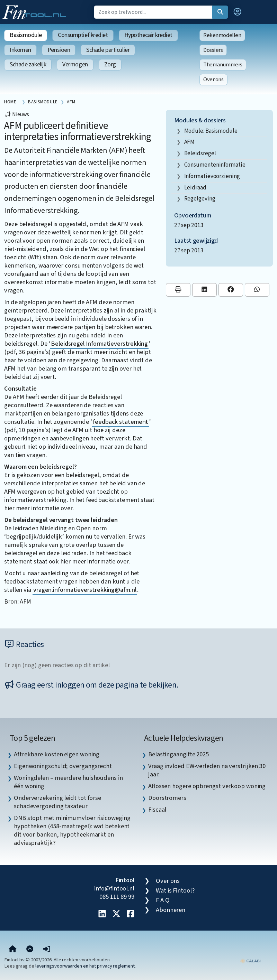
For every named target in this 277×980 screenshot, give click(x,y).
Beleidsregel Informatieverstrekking (99, 344)
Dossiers (213, 50)
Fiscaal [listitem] (157, 810)
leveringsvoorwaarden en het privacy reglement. (86, 966)
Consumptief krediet (83, 35)
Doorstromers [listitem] (167, 798)
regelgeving (200, 199)
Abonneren (171, 910)
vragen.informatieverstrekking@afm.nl (85, 590)
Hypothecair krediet (148, 35)
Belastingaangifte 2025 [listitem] (178, 754)
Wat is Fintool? (175, 890)
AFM (190, 142)
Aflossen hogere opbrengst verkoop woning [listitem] (207, 786)
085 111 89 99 (117, 897)
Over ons (213, 80)
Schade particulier (108, 50)
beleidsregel (200, 153)
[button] (238, 12)
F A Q (163, 900)
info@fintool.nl (114, 888)
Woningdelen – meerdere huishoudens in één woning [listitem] (68, 782)
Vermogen (75, 64)
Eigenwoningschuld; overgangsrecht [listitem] (63, 766)
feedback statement (120, 422)
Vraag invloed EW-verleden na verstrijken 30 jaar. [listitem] (207, 770)
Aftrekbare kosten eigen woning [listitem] (57, 754)
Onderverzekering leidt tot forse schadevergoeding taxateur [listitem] (57, 802)
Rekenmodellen (222, 35)
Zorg (110, 64)
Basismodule (26, 35)
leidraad (195, 188)
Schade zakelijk (28, 64)
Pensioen (59, 50)
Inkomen (20, 50)
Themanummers (223, 65)
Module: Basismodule (211, 131)
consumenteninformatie (215, 165)
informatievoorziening (212, 176)
